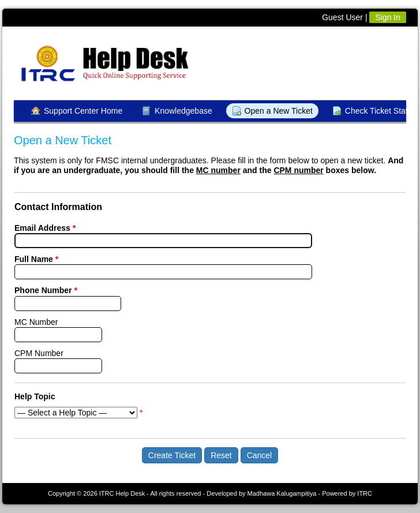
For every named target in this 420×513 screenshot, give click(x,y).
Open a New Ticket (279, 111)
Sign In (388, 17)
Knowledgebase (183, 111)
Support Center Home (83, 111)
